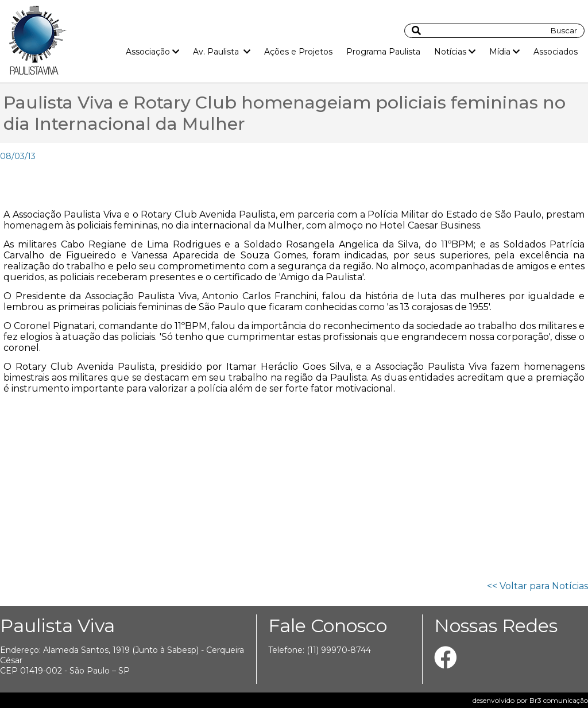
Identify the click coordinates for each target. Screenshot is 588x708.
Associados (556, 52)
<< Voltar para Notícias (537, 586)
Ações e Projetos (298, 52)
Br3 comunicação (559, 700)
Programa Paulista (383, 52)
